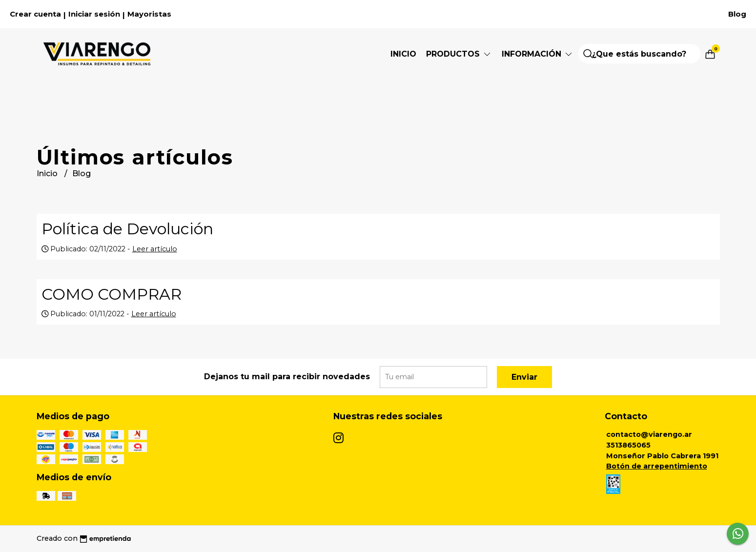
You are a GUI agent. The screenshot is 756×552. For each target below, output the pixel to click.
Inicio (403, 54)
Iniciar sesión (94, 14)
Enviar (524, 377)
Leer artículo (155, 249)
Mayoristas (149, 14)
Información (538, 54)
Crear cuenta (35, 14)
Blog (737, 14)
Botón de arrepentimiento (657, 466)
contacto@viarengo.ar (649, 434)
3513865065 (628, 445)
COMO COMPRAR (112, 294)
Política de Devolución (127, 229)
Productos (459, 54)
